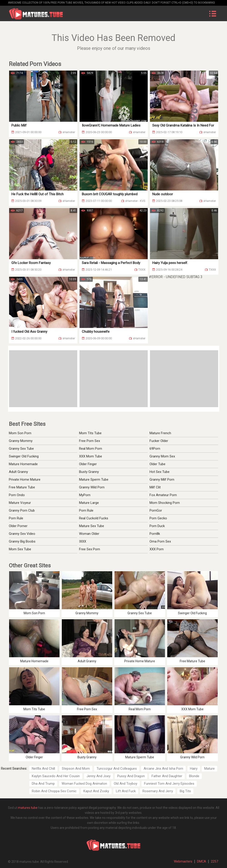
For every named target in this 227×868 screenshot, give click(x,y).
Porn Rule (16, 518)
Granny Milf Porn (162, 480)
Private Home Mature (25, 480)
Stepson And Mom (76, 769)
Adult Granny (18, 472)
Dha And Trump (43, 784)
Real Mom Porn (91, 449)
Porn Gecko (158, 518)
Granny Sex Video (22, 534)
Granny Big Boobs (22, 541)
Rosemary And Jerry (158, 791)
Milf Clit (155, 487)
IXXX (83, 541)
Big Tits (185, 791)
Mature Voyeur (20, 503)
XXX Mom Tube (91, 456)
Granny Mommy (21, 441)
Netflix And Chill (43, 769)
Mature (210, 769)
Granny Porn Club (22, 510)
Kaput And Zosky (96, 791)
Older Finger (88, 464)
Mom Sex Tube (20, 549)
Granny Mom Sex (162, 456)
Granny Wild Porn (92, 487)
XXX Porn (157, 549)
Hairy (194, 769)
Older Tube (157, 464)
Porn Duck (157, 526)
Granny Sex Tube (21, 449)
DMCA (202, 861)
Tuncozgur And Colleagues (117, 769)
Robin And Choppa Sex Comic (54, 791)
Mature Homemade (23, 464)
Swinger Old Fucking (24, 456)
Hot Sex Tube (160, 472)
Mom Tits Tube (90, 433)
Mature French (160, 433)
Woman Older (89, 534)
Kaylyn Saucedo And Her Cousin (56, 776)
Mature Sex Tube (92, 526)
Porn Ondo (17, 495)
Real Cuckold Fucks (94, 518)
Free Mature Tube (22, 487)
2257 (215, 861)
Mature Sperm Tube (94, 480)
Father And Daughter (167, 776)
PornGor (156, 510)
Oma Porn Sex (160, 541)
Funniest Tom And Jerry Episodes (169, 784)
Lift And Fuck (126, 791)
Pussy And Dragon (131, 776)
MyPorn (85, 495)
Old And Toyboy (126, 784)
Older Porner (18, 526)
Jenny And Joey (99, 776)
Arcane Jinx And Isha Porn (163, 769)
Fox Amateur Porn (163, 495)
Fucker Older (159, 441)
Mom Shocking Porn (165, 503)
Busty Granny (89, 472)
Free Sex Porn (90, 549)
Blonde (194, 776)
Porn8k (155, 534)
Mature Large (89, 503)
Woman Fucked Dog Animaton (84, 784)
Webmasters (183, 861)
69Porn (155, 449)
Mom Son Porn (20, 433)
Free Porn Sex (90, 441)
